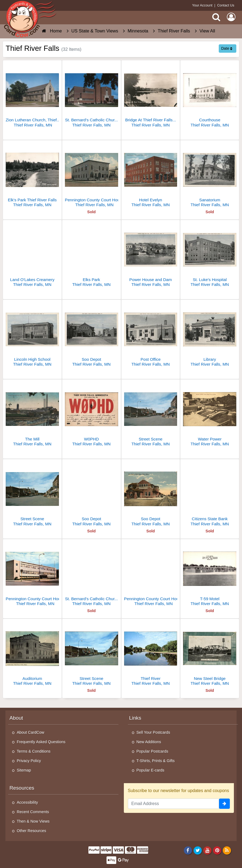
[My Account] (231, 17)
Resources (22, 788)
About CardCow (31, 732)
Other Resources (32, 831)
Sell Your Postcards (153, 732)
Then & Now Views (33, 821)
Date (227, 48)
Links (135, 718)
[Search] (216, 17)
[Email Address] (174, 804)
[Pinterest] (217, 850)
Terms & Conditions (34, 751)
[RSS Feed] (227, 850)
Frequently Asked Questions (41, 742)
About (16, 718)
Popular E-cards (150, 770)
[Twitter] (198, 850)
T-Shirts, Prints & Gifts (156, 761)
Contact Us (226, 5)
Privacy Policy (29, 761)
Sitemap (24, 770)
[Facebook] (188, 850)
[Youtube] (208, 850)
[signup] (224, 804)
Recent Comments (33, 812)
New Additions (149, 742)
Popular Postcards (153, 751)
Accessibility (27, 802)
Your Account (202, 5)
